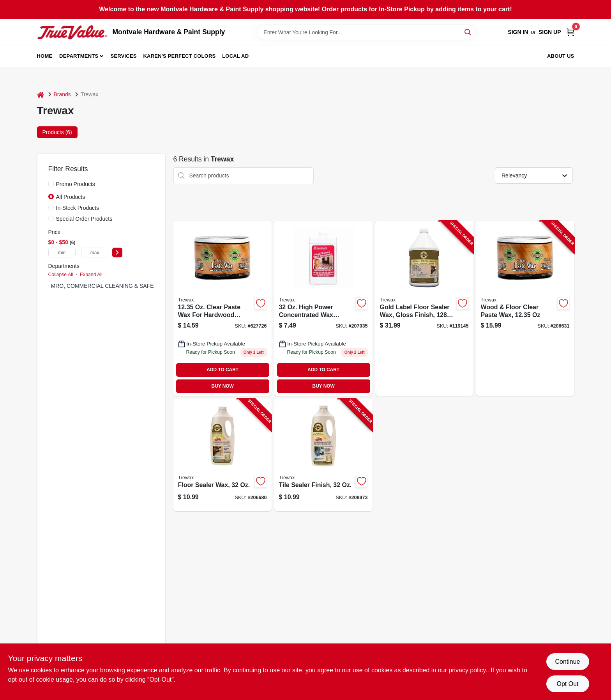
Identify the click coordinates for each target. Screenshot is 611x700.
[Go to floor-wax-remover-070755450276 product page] (323, 308)
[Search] (468, 32)
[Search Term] (366, 32)
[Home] (41, 95)
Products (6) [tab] (57, 132)
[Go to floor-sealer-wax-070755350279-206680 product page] (223, 455)
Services (124, 56)
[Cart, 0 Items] (570, 32)
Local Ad (235, 56)
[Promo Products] (51, 184)
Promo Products (76, 184)
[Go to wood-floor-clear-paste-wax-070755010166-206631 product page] (525, 308)
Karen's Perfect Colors (180, 56)
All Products (71, 197)
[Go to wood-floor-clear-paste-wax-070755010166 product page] (223, 308)
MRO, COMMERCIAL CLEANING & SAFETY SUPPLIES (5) (124, 286)
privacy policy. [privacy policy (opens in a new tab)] (468, 670)
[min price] (62, 253)
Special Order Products (84, 219)
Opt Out (567, 684)
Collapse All (61, 275)
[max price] (95, 253)
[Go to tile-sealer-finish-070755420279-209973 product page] (323, 455)
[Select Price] (117, 253)
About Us (561, 56)
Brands (62, 94)
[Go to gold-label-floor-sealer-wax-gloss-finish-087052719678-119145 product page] (424, 308)
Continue (567, 662)
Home (45, 56)
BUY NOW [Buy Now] (223, 386)
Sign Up (550, 32)
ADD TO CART (223, 370)
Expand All (91, 275)
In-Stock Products (78, 208)
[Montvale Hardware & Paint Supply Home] (72, 32)
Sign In (518, 32)
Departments (79, 56)
